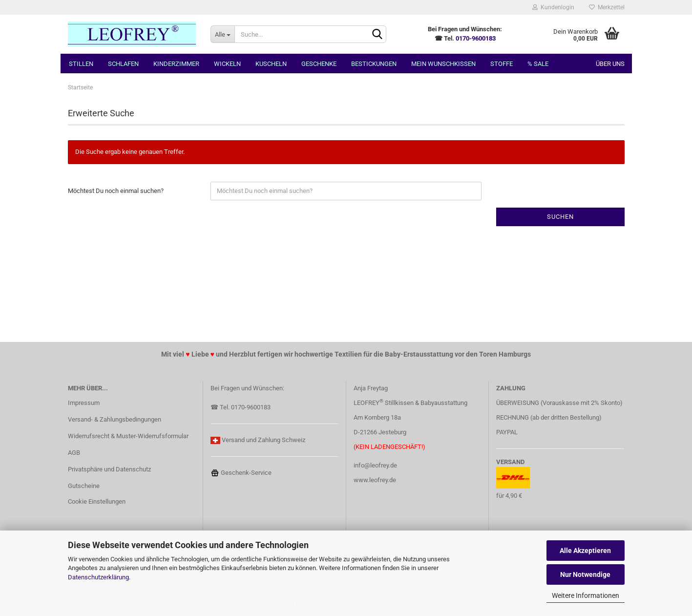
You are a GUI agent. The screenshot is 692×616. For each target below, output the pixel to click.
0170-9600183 (476, 38)
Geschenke (319, 64)
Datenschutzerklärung (98, 577)
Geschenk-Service (241, 473)
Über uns (610, 64)
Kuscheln (271, 64)
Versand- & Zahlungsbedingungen (115, 419)
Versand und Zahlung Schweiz (263, 440)
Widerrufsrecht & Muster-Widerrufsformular (128, 436)
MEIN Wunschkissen (443, 64)
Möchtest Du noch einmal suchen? (116, 191)
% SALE (538, 64)
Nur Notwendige (585, 574)
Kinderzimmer (176, 64)
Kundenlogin (553, 7)
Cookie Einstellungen (97, 501)
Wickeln (227, 64)
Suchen (560, 217)
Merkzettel (607, 7)
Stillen (81, 64)
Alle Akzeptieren (585, 551)
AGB (74, 453)
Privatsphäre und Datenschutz (109, 469)
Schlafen (123, 64)
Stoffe (502, 64)
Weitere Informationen (586, 595)
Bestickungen (374, 64)
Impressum (84, 403)
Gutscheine (84, 486)
